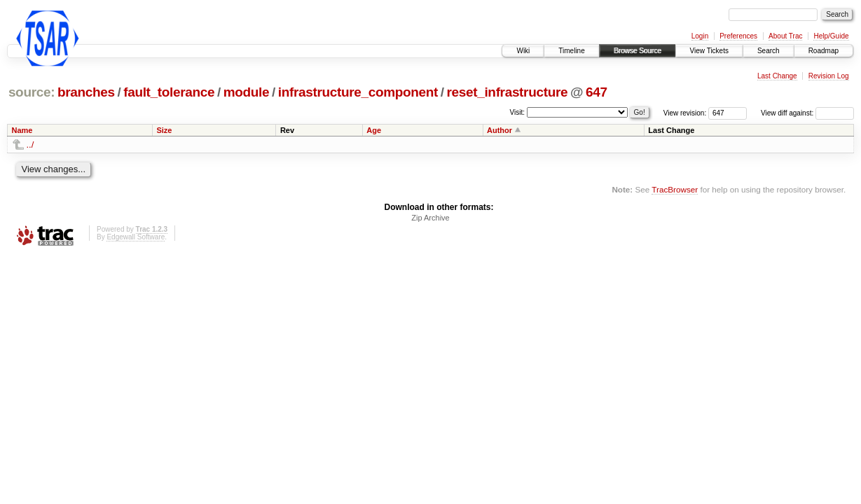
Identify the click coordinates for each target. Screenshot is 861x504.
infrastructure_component (358, 92)
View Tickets (709, 51)
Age (374, 130)
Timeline (571, 51)
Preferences (738, 36)
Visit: (518, 112)
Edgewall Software (136, 237)
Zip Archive (430, 218)
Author (500, 130)
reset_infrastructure (508, 92)
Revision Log (829, 76)
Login (700, 36)
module (247, 92)
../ (30, 145)
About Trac (785, 36)
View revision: (685, 113)
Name (22, 130)
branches (86, 92)
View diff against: (807, 113)
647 (597, 92)
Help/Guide (831, 36)
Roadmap (824, 51)
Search (769, 51)
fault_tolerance (169, 92)
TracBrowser (675, 189)
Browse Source (638, 51)
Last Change (777, 76)
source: (32, 92)
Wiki (523, 51)
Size (164, 130)
